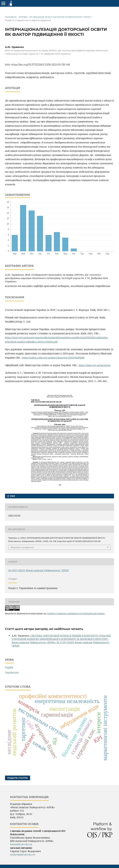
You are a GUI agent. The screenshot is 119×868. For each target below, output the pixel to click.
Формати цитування (22, 547)
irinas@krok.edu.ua (21, 844)
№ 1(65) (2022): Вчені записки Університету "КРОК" (60, 17)
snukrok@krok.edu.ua (23, 855)
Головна (11, 17)
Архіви (23, 17)
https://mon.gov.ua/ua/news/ (95, 365)
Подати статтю (18, 778)
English (9, 667)
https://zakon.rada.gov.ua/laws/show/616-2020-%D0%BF (53, 358)
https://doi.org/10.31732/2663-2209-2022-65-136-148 (41, 65)
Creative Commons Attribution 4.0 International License (76, 613)
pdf (12, 496)
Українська (12, 672)
